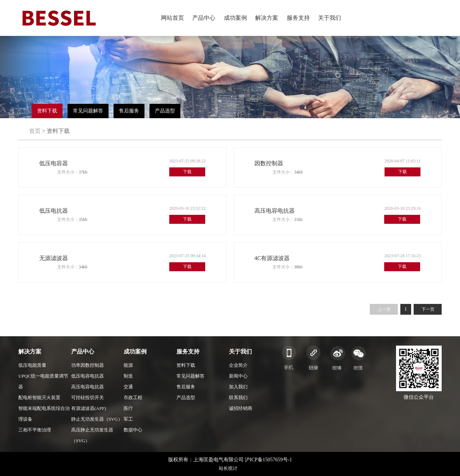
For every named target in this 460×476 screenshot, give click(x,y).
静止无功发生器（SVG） (97, 419)
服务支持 (298, 18)
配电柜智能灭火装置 (39, 398)
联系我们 (238, 398)
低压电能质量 (32, 365)
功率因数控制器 (88, 365)
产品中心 (204, 18)
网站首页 (172, 18)
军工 (128, 419)
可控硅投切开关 (88, 398)
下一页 (428, 309)
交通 (128, 387)
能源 (128, 365)
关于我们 (330, 18)
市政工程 (133, 398)
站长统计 (228, 468)
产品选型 (165, 111)
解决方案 (267, 18)
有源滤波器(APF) (89, 408)
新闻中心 (238, 376)
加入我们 (238, 387)
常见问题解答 (88, 111)
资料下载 (47, 111)
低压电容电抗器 (88, 376)
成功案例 (235, 18)
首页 (35, 131)
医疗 (128, 408)
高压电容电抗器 (88, 387)
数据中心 (133, 430)
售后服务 (129, 111)
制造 (128, 376)
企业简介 (238, 365)
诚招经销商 (241, 408)
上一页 (384, 309)
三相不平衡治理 (35, 430)
